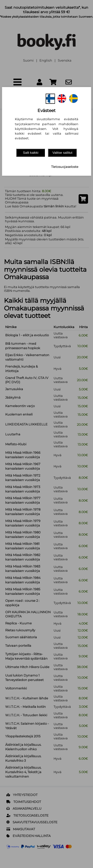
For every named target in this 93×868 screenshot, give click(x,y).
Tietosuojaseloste (65, 167)
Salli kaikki (31, 153)
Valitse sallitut (62, 153)
